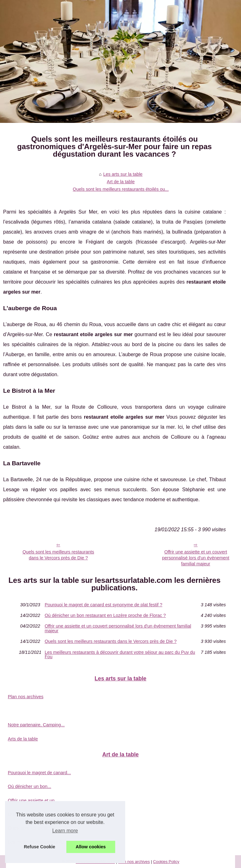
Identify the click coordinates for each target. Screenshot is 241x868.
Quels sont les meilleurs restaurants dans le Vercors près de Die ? (58, 555)
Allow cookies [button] (91, 847)
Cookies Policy (166, 862)
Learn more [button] (65, 831)
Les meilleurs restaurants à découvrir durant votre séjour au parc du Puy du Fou (120, 655)
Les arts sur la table (123, 174)
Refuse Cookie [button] (39, 847)
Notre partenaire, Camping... (36, 725)
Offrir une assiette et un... (33, 800)
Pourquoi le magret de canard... (39, 773)
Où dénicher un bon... (29, 786)
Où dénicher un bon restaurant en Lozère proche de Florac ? (105, 615)
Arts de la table (23, 739)
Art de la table (121, 182)
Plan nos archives (26, 697)
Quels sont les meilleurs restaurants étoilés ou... (121, 189)
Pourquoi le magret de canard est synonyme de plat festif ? (104, 605)
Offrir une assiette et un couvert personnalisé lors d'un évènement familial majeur (118, 628)
